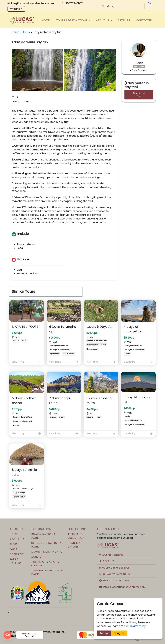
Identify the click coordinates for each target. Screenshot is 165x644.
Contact (17, 554)
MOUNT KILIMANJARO (47, 552)
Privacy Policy (137, 626)
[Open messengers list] (8, 635)
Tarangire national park (48, 572)
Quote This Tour (139, 95)
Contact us (144, 20)
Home (46, 20)
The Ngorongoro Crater (46, 564)
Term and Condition (76, 536)
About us (102, 20)
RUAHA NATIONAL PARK (44, 536)
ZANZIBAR (38, 557)
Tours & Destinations (72, 20)
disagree (119, 633)
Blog (13, 544)
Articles (124, 20)
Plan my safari (74, 545)
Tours (26, 32)
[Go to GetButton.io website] (8, 641)
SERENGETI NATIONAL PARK (47, 545)
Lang (15, 9)
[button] (150, 3)
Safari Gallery (16, 561)
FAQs (13, 549)
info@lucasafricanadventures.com (124, 587)
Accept (104, 633)
